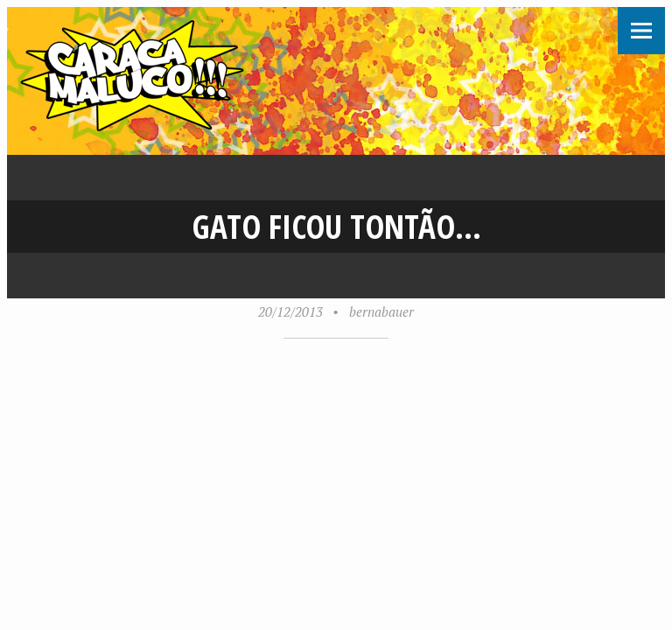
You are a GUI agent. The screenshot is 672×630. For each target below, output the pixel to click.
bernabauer (381, 311)
